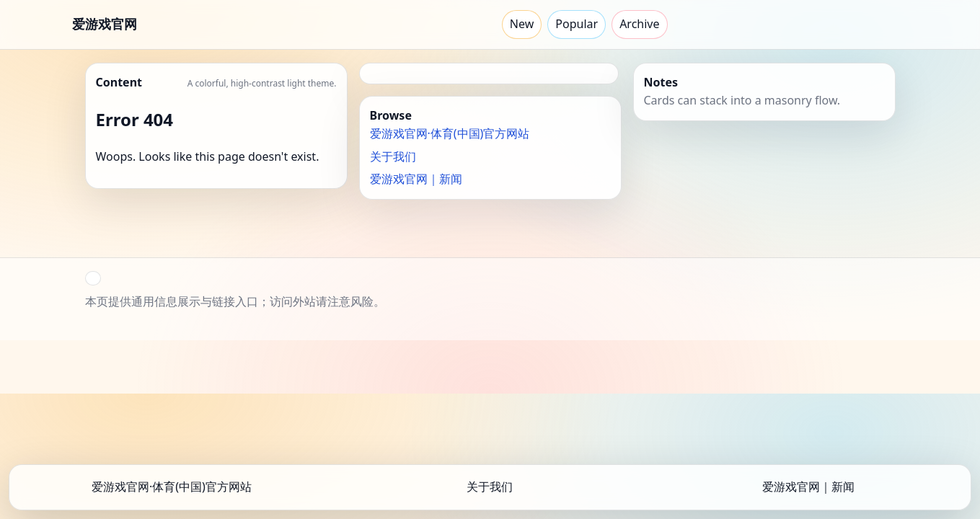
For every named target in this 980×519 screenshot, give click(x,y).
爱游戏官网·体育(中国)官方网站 (450, 133)
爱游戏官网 (105, 24)
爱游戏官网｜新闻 (416, 179)
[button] (93, 278)
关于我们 (393, 156)
